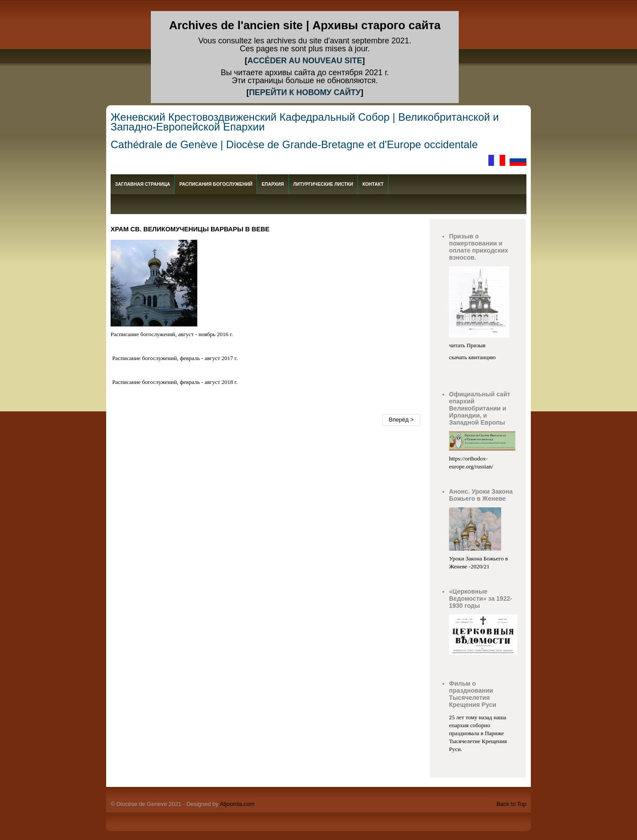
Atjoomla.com (237, 804)
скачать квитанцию (472, 357)
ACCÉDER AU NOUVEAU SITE (305, 61)
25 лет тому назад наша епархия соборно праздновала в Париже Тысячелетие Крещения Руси (478, 733)
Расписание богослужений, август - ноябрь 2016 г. (172, 334)
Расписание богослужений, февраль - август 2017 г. (175, 358)
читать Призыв (468, 345)
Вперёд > (401, 420)
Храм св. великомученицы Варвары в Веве (190, 229)
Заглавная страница (142, 184)
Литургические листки (323, 184)
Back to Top (511, 804)
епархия (272, 184)
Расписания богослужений (216, 184)
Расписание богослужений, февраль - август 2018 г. (175, 382)
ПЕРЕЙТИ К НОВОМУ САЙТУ (305, 92)
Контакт (373, 184)
